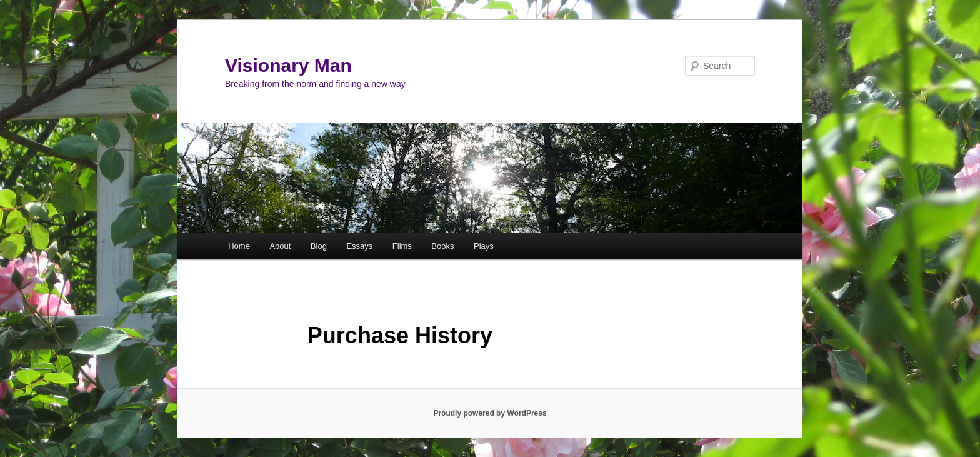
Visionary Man (288, 65)
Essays (359, 246)
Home (239, 246)
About (280, 246)
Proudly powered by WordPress (490, 413)
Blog (319, 246)
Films (402, 246)
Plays (484, 246)
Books (442, 246)
